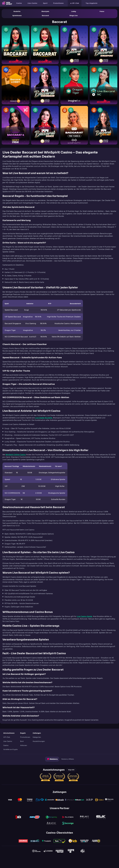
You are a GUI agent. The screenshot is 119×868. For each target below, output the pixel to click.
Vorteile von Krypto (10, 749)
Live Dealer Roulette (44, 418)
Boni (22, 741)
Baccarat (45, 16)
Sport (45, 3)
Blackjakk (45, 11)
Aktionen (24, 745)
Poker (102, 11)
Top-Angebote (91, 3)
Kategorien (37, 737)
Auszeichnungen (39, 741)
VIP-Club (76, 3)
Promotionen (58, 3)
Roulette (17, 11)
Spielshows (17, 16)
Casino (19, 3)
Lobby (74, 11)
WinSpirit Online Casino (16, 455)
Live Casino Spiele (85, 616)
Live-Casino (32, 3)
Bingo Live (74, 16)
